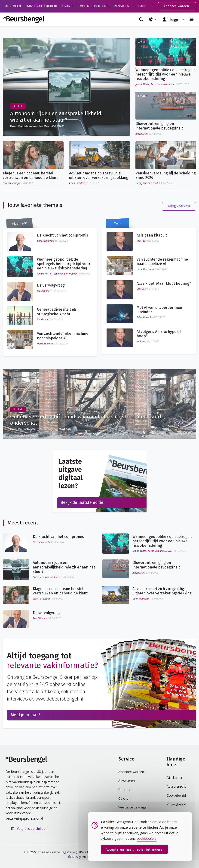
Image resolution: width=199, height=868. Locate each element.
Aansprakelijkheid (42, 6)
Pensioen (122, 6)
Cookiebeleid (176, 795)
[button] (173, 19)
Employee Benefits (93, 6)
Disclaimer (175, 777)
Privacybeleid (176, 804)
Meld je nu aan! (25, 715)
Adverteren (127, 780)
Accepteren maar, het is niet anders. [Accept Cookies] (134, 849)
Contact (124, 789)
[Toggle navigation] (192, 19)
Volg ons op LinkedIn (30, 828)
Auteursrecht (176, 786)
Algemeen (13, 6)
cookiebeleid (147, 839)
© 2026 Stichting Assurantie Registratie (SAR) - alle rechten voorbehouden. (73, 852)
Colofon (124, 798)
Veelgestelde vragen (133, 807)
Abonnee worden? (177, 6)
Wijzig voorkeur (179, 206)
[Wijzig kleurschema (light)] (152, 19)
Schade (140, 6)
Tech (118, 223)
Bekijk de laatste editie (82, 502)
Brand (67, 6)
